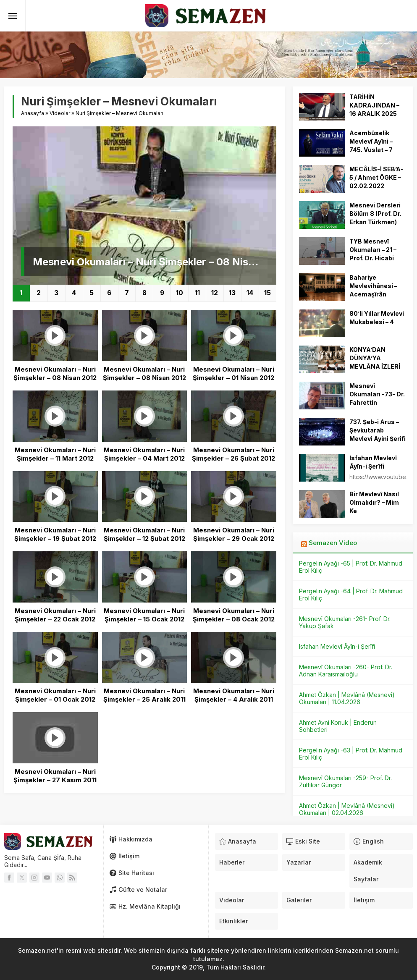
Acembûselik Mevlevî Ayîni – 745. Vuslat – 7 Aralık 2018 (371, 145)
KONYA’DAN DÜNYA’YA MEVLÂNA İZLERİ (375, 358)
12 (215, 293)
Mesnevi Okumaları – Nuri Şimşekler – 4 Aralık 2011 (234, 695)
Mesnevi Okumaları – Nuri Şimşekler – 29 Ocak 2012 (234, 534)
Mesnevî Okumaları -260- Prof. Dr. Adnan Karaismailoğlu (346, 671)
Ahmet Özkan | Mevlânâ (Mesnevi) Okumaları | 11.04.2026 (347, 698)
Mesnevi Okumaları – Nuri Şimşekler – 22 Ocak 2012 (55, 615)
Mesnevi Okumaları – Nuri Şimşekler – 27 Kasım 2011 (55, 776)
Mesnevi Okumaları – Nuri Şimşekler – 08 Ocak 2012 (234, 615)
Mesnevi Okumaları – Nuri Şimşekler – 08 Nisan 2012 (150, 262)
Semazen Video (333, 543)
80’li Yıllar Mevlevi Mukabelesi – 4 (377, 318)
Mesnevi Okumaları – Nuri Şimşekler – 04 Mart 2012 (144, 454)
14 (250, 293)
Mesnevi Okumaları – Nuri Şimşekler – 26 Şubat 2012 (233, 454)
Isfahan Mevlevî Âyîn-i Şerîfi (373, 462)
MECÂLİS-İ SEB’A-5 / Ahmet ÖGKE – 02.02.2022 (376, 177)
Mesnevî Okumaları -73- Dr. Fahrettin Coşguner (377, 398)
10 (180, 293)
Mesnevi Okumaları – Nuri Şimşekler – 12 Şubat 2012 (144, 534)
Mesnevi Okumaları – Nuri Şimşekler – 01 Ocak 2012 (55, 695)
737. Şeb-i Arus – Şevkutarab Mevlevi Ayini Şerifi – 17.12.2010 (378, 434)
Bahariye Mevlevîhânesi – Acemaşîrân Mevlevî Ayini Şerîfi (378, 290)
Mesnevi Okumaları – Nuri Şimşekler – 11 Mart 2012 (55, 454)
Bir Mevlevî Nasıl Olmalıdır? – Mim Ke (374, 502)
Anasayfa (33, 113)
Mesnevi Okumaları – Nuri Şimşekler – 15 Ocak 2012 (144, 615)
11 (197, 293)
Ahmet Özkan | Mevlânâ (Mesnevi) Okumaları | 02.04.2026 (347, 809)
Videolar (60, 113)
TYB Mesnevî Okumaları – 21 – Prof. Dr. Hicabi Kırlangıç (373, 254)
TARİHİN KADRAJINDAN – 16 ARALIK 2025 (374, 105)
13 (232, 293)
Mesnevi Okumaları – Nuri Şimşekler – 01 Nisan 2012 (233, 373)
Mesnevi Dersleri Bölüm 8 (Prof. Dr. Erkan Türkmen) (375, 214)
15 (268, 293)
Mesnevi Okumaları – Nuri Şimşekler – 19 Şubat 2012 (55, 534)
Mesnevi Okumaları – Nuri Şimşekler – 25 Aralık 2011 (144, 695)
